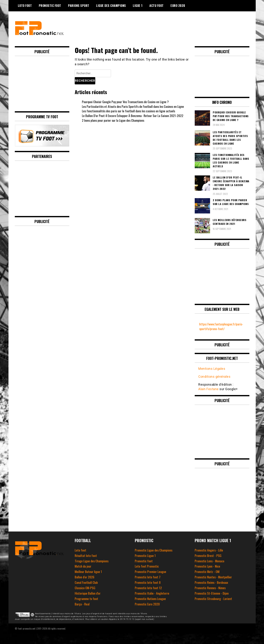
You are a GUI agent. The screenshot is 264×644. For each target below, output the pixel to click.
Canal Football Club (86, 582)
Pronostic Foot (50, 6)
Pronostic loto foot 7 (148, 577)
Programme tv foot (86, 598)
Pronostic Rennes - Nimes (210, 588)
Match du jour (83, 566)
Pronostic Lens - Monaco (210, 561)
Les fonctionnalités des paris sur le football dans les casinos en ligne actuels (129, 111)
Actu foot (157, 6)
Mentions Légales (212, 369)
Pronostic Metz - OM (207, 571)
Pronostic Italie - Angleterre (152, 593)
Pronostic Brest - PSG (208, 555)
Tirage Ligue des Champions (92, 561)
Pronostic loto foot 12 (148, 588)
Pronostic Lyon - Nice (208, 566)
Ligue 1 (138, 6)
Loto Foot (25, 6)
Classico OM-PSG (85, 588)
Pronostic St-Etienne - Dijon (212, 593)
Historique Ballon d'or (88, 593)
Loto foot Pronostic (147, 566)
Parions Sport (79, 6)
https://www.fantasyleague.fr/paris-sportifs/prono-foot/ (222, 326)
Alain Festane (209, 389)
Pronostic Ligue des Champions (154, 550)
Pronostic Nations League (150, 598)
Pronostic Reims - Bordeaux (211, 582)
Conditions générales (214, 376)
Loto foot (81, 550)
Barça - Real (82, 604)
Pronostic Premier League (151, 571)
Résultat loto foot (86, 555)
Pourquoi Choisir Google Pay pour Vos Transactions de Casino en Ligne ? (126, 102)
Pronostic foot (144, 561)
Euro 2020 (178, 6)
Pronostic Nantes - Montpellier (213, 577)
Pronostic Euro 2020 (147, 604)
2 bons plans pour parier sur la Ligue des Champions (113, 120)
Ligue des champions (111, 6)
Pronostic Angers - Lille (209, 550)
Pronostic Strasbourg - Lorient (213, 598)
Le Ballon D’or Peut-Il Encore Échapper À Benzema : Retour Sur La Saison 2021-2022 (133, 116)
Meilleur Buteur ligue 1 (88, 571)
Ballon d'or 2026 (85, 577)
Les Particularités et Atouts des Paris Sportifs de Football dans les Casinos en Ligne (133, 106)
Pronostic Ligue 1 (145, 555)
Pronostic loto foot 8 (148, 582)
